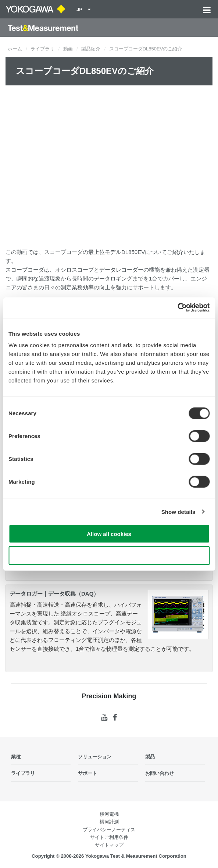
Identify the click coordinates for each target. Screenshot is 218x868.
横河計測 (109, 822)
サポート (87, 773)
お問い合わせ (160, 773)
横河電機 (109, 814)
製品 (150, 757)
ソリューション (95, 757)
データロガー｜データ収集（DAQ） (54, 594)
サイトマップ (109, 845)
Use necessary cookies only (109, 555)
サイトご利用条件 (109, 837)
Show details (178, 511)
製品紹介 (91, 49)
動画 (68, 49)
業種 (16, 757)
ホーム (15, 49)
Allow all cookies (109, 534)
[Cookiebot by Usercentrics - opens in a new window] (177, 308)
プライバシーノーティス (109, 830)
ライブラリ (42, 49)
